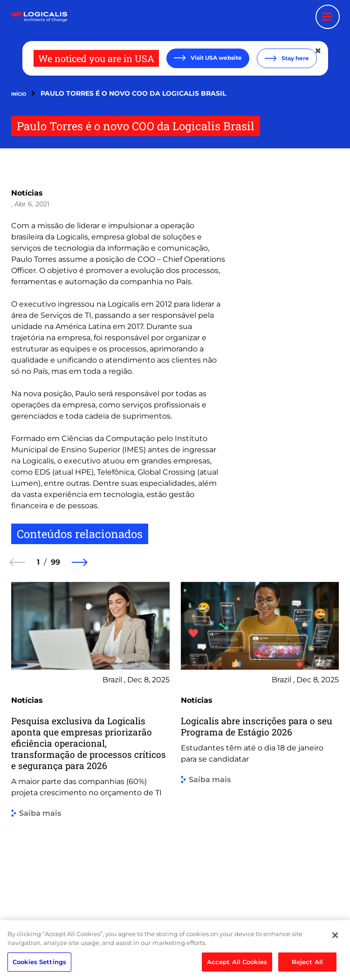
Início (19, 94)
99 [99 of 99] (55, 562)
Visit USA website (216, 58)
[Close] (335, 967)
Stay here (295, 58)
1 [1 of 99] (38, 562)
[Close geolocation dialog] (319, 51)
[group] (90, 741)
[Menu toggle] (328, 17)
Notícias (27, 193)
